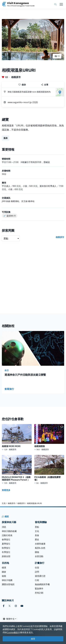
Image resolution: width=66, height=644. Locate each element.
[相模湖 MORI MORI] (17, 437)
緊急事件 (39, 589)
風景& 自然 (40, 548)
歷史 (37, 540)
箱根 (4, 576)
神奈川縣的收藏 (9, 531)
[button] (29, 427)
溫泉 (6, 138)
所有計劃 (39, 593)
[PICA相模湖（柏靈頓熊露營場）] (49, 470)
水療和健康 (40, 544)
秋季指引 (6, 548)
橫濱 (4, 568)
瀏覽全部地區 (8, 584)
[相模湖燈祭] (49, 437)
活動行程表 (7, 535)
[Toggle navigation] (61, 4)
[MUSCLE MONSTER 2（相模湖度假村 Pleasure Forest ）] (17, 470)
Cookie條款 (12, 632)
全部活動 (39, 556)
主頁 (4, 503)
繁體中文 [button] (9, 619)
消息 (4, 527)
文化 (37, 531)
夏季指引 (6, 544)
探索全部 (6, 556)
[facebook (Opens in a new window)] (4, 606)
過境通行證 (40, 576)
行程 (37, 580)
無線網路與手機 (42, 584)
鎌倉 (4, 572)
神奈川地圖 (7, 580)
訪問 (37, 572)
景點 (37, 527)
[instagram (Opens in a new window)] (16, 606)
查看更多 (6, 490)
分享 (45, 85)
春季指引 (6, 540)
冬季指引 (6, 552)
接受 (33, 639)
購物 (37, 552)
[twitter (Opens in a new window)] (10, 606)
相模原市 (16, 77)
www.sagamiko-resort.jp (20, 102)
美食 (37, 535)
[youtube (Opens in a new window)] (22, 606)
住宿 (37, 568)
